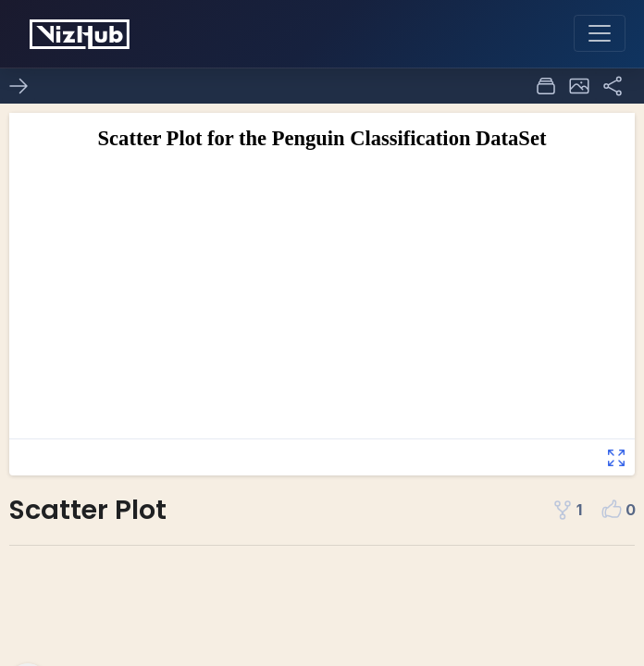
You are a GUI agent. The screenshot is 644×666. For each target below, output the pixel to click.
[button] (579, 86)
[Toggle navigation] (600, 33)
